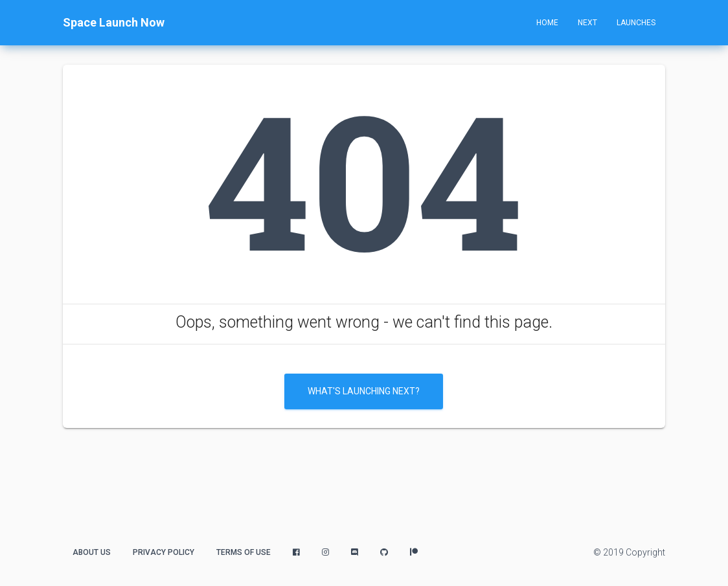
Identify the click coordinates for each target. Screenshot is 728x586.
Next (587, 23)
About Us (92, 552)
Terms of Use (244, 552)
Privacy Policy (164, 552)
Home (547, 23)
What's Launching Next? (364, 391)
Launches (636, 23)
